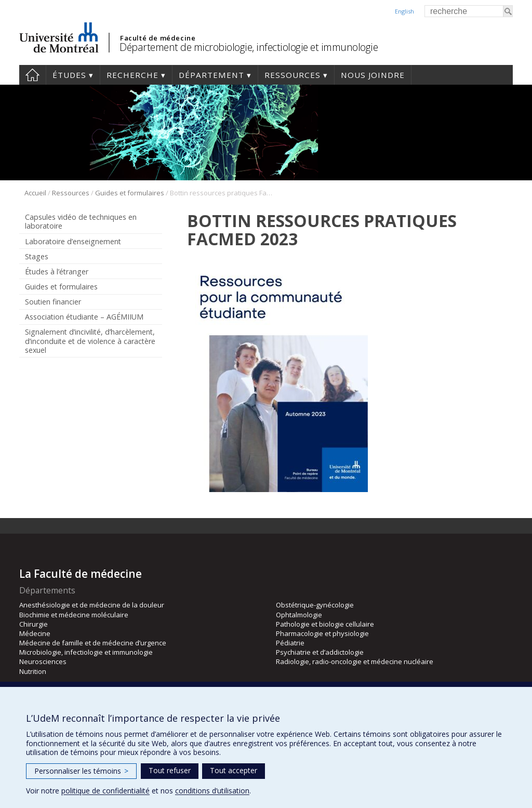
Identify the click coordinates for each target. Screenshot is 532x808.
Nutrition (33, 671)
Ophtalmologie (299, 615)
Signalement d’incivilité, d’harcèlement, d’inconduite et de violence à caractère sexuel (90, 341)
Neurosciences (43, 661)
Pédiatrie (290, 643)
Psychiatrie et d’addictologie (320, 652)
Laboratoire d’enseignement (73, 241)
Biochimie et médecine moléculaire (74, 615)
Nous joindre (373, 75)
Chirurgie (34, 624)
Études (69, 75)
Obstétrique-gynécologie (315, 605)
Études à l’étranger (57, 271)
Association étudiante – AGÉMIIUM (84, 317)
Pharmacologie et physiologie (322, 633)
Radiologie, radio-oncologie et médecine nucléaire (355, 661)
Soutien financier (53, 302)
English (404, 11)
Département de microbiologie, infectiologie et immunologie (249, 47)
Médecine (35, 633)
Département (211, 75)
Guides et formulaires (130, 193)
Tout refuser (170, 770)
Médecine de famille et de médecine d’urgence (93, 643)
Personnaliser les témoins (81, 771)
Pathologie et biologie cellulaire (325, 624)
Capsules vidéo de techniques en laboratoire (81, 221)
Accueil (32, 75)
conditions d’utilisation (212, 791)
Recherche (132, 75)
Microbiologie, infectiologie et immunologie (86, 652)
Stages (37, 256)
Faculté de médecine (158, 38)
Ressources (292, 75)
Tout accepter (234, 770)
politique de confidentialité (105, 791)
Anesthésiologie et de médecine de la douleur (92, 605)
